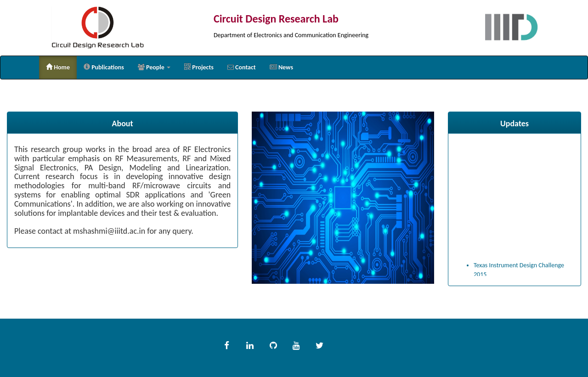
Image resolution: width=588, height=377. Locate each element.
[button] (154, 68)
